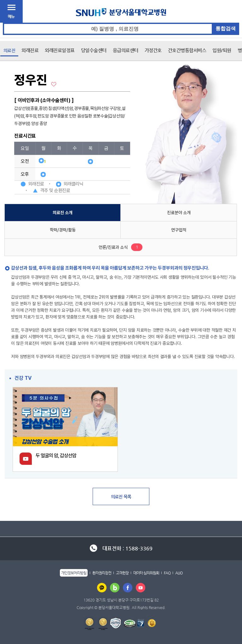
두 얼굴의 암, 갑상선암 (56, 456)
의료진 (9, 50)
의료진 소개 (63, 213)
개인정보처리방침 (74, 573)
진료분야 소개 (179, 213)
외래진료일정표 (60, 50)
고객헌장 (122, 573)
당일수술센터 (94, 50)
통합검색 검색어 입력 (121, 23)
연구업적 (179, 230)
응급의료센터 (126, 50)
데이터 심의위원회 (146, 573)
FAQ (167, 573)
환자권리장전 (102, 573)
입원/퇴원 (222, 50)
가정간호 (153, 50)
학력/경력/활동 (63, 230)
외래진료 (30, 50)
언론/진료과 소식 (113, 247)
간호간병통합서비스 (187, 50)
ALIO (179, 573)
